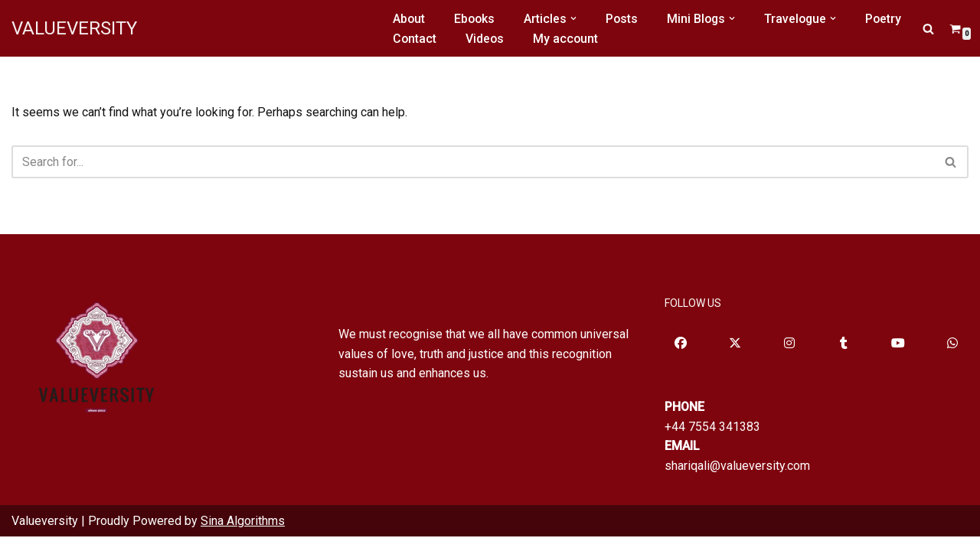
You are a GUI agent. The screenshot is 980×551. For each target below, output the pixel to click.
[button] (576, 18)
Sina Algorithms (243, 535)
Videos (486, 39)
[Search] (928, 29)
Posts (624, 19)
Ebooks (476, 19)
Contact (415, 39)
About (409, 19)
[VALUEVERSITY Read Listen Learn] (74, 28)
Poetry (890, 19)
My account (567, 39)
